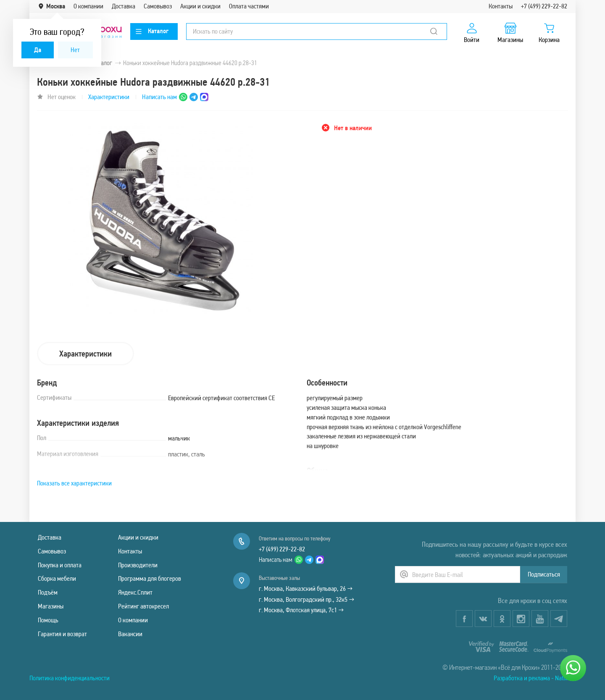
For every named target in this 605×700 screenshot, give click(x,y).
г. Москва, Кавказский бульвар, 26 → (306, 589)
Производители (138, 565)
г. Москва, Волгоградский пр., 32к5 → (306, 599)
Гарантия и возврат (62, 634)
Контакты (501, 6)
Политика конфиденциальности (70, 678)
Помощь (48, 620)
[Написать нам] (573, 668)
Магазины (51, 606)
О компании (88, 6)
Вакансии (130, 634)
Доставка (124, 6)
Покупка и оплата (60, 565)
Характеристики (109, 97)
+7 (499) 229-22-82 (544, 6)
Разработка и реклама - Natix (530, 678)
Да (38, 50)
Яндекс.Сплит (135, 592)
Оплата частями (249, 6)
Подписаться (544, 574)
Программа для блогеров (150, 578)
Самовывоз (158, 6)
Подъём (48, 592)
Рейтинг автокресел (143, 606)
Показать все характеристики (74, 483)
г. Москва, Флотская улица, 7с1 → (301, 610)
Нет (75, 50)
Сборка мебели (57, 578)
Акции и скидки (200, 6)
